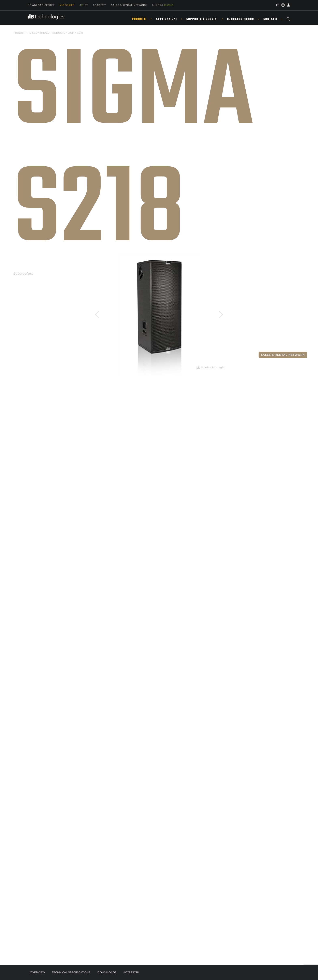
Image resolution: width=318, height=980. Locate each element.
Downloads (107, 972)
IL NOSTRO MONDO (241, 19)
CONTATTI (270, 19)
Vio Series (67, 5)
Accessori (131, 972)
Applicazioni (167, 19)
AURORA (163, 5)
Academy (99, 5)
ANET (84, 5)
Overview (38, 972)
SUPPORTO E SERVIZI (202, 19)
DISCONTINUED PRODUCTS (47, 33)
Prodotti (139, 19)
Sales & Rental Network (283, 355)
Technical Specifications (71, 972)
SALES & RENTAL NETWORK (129, 5)
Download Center (41, 5)
